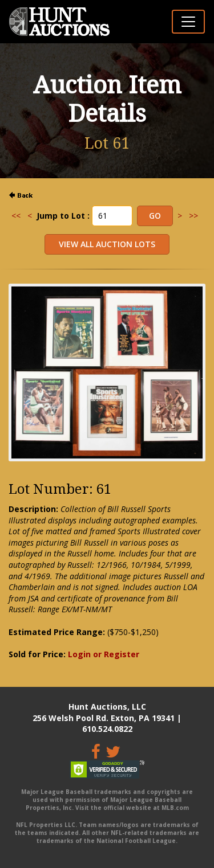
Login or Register (104, 654)
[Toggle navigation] (188, 22)
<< (16, 216)
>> (193, 216)
